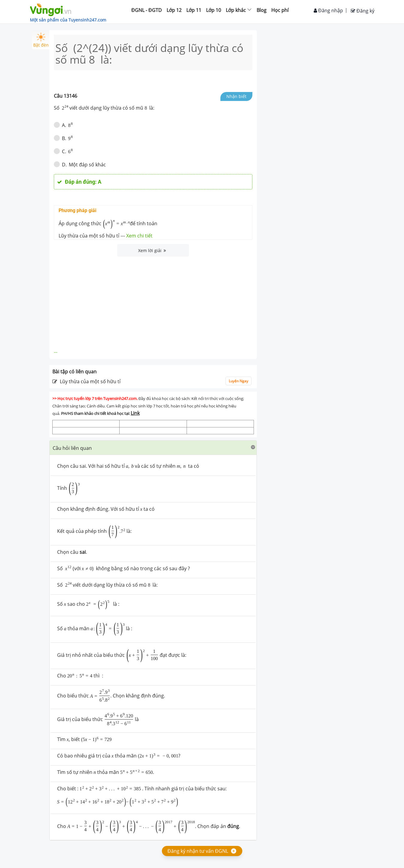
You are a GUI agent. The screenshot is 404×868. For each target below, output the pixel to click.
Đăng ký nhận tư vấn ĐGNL (198, 851)
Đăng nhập (328, 10)
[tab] (153, 448)
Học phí (280, 10)
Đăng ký (363, 11)
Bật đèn (41, 40)
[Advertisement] (153, 301)
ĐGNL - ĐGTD (147, 10)
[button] (153, 448)
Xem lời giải (152, 250)
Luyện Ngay (238, 381)
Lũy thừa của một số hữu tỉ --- (106, 236)
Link (135, 413)
